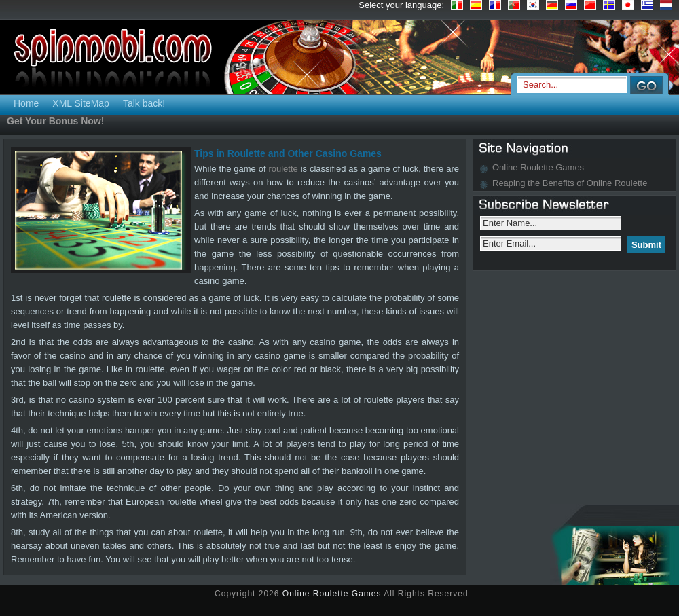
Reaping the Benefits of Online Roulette (570, 183)
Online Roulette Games (538, 167)
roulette (283, 169)
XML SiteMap (81, 103)
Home (26, 103)
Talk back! (144, 103)
